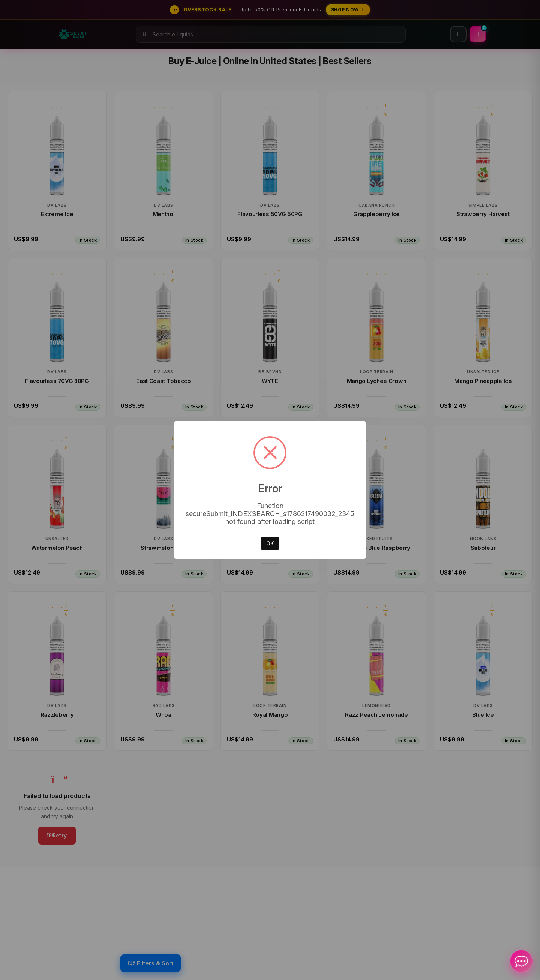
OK (270, 543)
